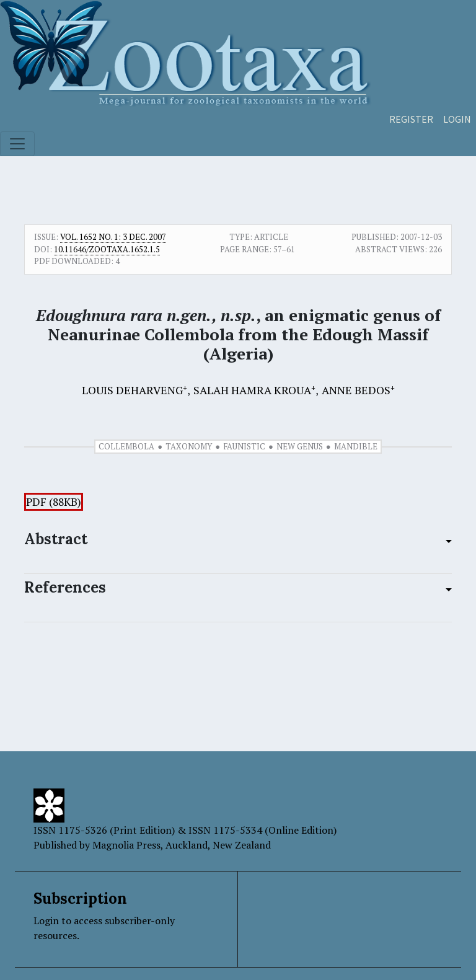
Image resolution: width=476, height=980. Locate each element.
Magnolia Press (126, 845)
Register (411, 119)
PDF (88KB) (54, 502)
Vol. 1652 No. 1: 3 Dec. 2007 (113, 237)
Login (457, 119)
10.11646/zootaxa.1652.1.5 (107, 249)
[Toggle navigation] (17, 144)
